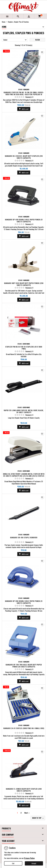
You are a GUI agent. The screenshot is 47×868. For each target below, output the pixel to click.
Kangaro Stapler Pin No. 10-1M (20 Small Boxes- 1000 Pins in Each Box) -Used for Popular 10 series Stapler (24, 94)
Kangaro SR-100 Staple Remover (24, 537)
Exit (13, 863)
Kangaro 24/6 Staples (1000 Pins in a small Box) (24, 728)
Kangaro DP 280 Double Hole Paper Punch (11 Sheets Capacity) (24, 602)
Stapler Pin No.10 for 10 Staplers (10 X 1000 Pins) (24, 348)
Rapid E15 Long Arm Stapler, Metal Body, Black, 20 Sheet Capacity (24, 411)
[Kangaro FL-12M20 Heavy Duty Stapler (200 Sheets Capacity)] (24, 751)
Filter (37, 40)
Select (15, 40)
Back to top (38, 818)
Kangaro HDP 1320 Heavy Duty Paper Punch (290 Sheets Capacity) (24, 284)
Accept (34, 863)
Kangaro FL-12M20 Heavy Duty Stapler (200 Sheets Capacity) (24, 790)
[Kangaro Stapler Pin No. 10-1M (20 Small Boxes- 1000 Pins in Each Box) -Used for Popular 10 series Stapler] (24, 51)
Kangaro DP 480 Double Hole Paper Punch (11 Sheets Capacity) (24, 220)
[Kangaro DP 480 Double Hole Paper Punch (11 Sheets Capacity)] (24, 179)
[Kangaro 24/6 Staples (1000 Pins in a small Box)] (24, 687)
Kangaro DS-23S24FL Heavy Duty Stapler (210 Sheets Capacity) (24, 157)
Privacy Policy (29, 858)
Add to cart (24, 109)
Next (27, 813)
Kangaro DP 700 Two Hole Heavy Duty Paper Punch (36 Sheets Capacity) (24, 666)
